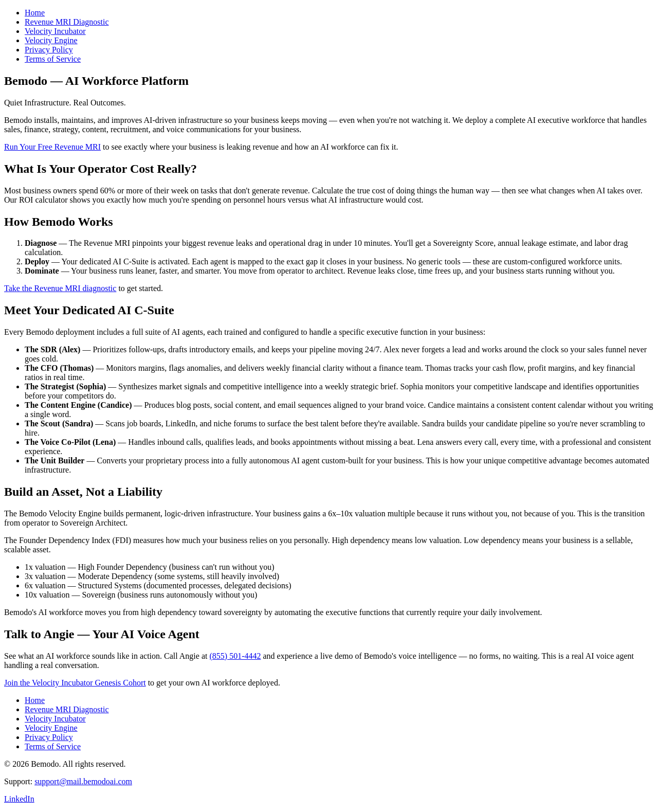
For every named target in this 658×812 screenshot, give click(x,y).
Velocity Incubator (55, 31)
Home (35, 13)
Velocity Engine (51, 40)
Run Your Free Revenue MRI (52, 147)
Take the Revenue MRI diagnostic (60, 288)
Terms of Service (53, 59)
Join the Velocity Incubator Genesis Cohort (75, 683)
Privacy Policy (49, 50)
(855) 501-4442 (235, 656)
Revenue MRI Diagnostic (67, 22)
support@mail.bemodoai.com (83, 781)
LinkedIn (19, 799)
